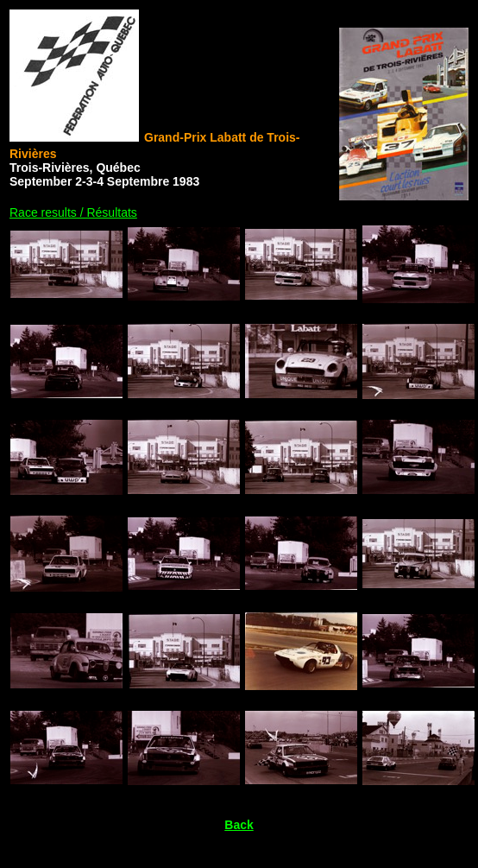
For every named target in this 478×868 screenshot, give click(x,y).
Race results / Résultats (73, 212)
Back (239, 825)
